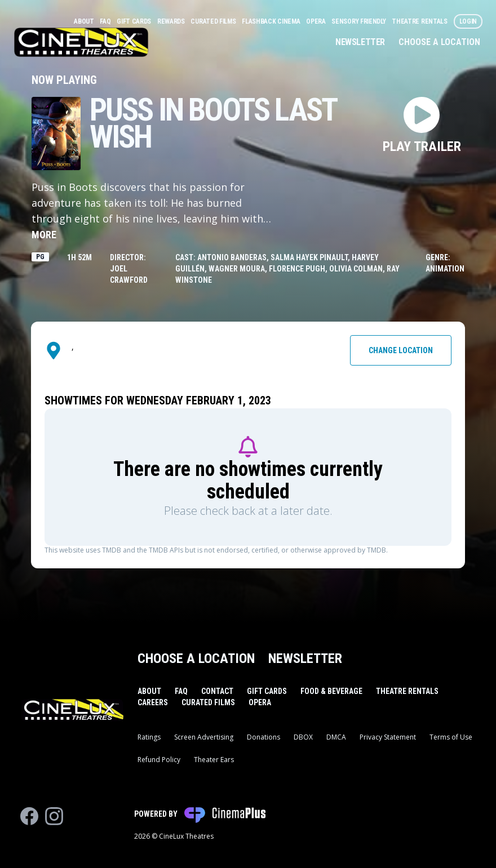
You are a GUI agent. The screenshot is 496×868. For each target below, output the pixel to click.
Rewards (172, 21)
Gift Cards (135, 21)
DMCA (336, 737)
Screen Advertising (204, 737)
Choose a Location (439, 42)
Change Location (401, 350)
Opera (316, 21)
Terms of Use (451, 737)
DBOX (303, 737)
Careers (153, 702)
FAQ (106, 21)
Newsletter (360, 42)
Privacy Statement (388, 737)
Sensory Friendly (359, 21)
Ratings (149, 737)
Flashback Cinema (272, 21)
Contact (217, 691)
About (85, 21)
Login (468, 21)
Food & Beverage (331, 691)
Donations (263, 737)
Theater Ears (214, 760)
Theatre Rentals (420, 21)
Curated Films (214, 21)
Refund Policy (159, 760)
